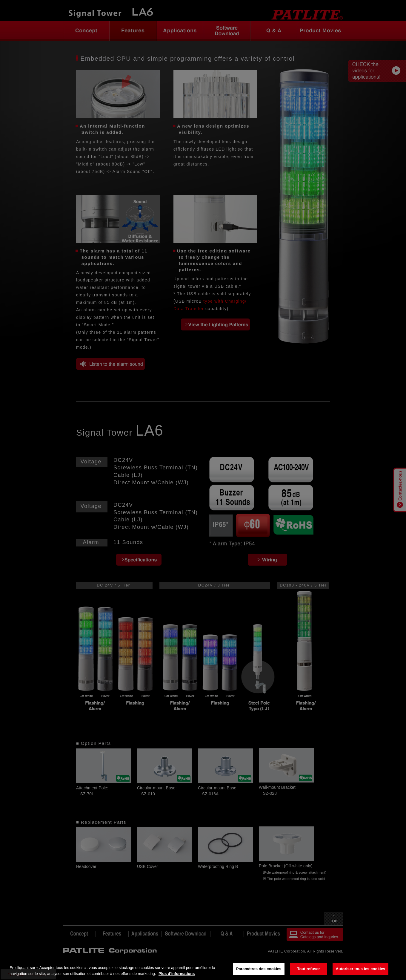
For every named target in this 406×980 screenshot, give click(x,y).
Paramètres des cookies (259, 969)
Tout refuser (308, 969)
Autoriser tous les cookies (361, 969)
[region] (203, 969)
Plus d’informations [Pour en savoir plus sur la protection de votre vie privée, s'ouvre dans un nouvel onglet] (177, 974)
